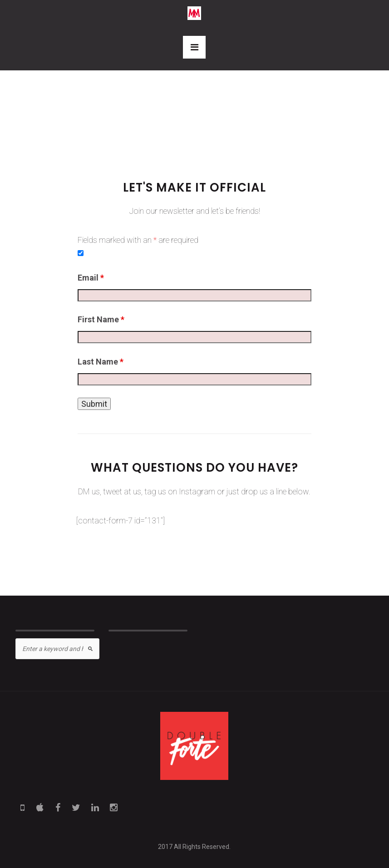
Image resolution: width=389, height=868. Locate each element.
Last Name (101, 362)
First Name (101, 319)
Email (91, 278)
